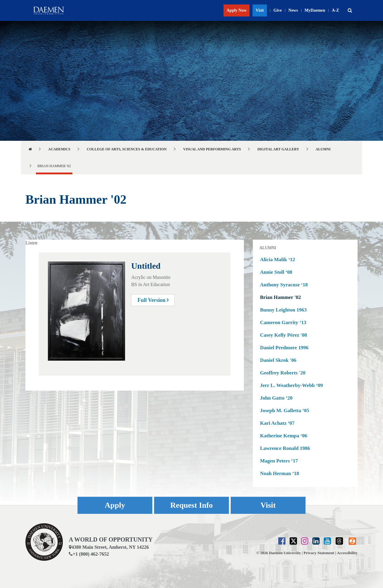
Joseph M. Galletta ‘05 (285, 411)
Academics (59, 149)
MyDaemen (315, 10)
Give (278, 10)
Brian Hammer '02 (281, 297)
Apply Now (237, 10)
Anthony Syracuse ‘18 (284, 285)
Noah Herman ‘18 (279, 473)
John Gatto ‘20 (276, 398)
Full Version (153, 300)
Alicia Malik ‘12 (278, 260)
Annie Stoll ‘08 (276, 272)
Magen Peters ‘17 (279, 461)
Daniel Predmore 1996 (284, 348)
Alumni (323, 149)
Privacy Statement (319, 553)
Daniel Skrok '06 (278, 360)
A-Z (335, 10)
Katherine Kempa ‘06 (284, 436)
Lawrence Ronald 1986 (285, 448)
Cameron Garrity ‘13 (283, 322)
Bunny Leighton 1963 (283, 310)
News (293, 10)
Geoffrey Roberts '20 (283, 373)
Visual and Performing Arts (212, 149)
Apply (115, 505)
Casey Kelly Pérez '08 (284, 335)
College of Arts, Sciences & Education (127, 149)
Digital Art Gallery (278, 149)
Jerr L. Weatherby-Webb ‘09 (291, 385)
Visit (260, 10)
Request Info (191, 505)
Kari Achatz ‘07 (277, 423)
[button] (350, 10)
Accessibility (347, 553)
